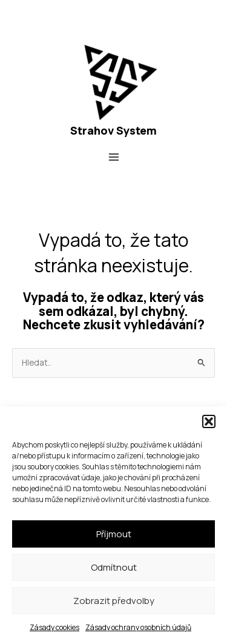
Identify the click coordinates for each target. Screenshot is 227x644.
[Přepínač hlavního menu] (113, 157)
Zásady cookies (54, 627)
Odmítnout (114, 567)
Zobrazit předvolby (114, 601)
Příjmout (114, 534)
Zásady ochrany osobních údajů (138, 627)
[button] (209, 421)
